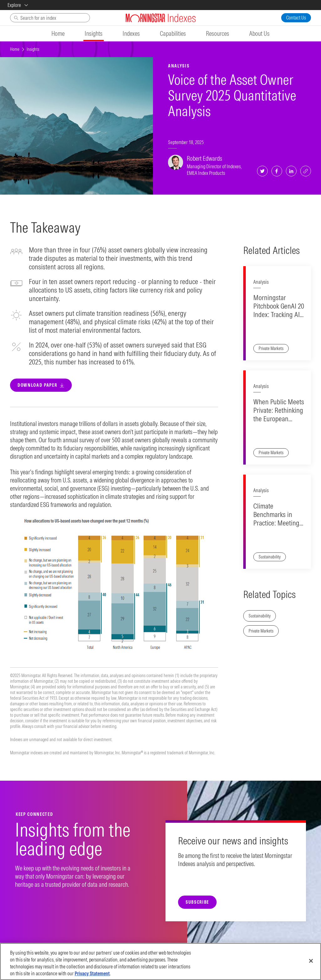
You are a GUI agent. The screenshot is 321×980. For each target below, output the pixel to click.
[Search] (50, 18)
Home (15, 49)
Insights (33, 49)
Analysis (261, 282)
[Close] (311, 961)
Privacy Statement (92, 974)
